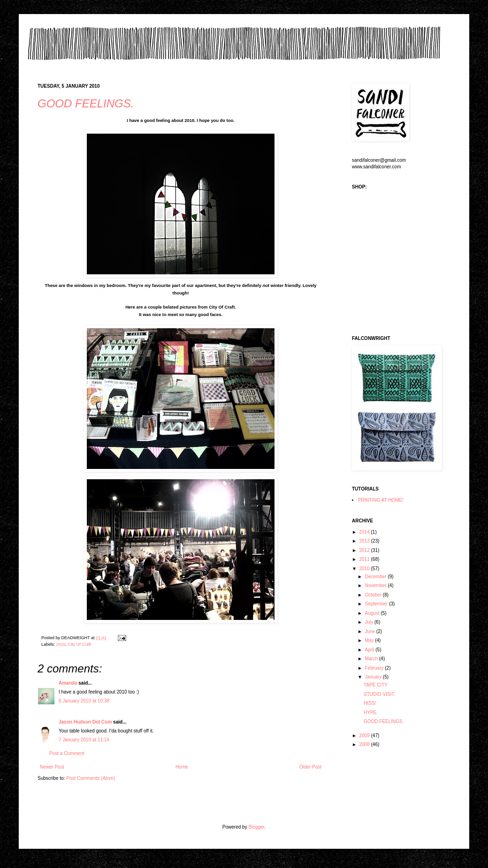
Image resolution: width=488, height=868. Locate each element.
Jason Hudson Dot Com (85, 722)
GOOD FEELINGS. (86, 103)
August (373, 613)
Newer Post (52, 767)
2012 (365, 550)
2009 (365, 736)
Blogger (256, 827)
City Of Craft (80, 644)
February (375, 668)
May (370, 640)
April (370, 650)
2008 (365, 744)
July (370, 622)
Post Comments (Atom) (91, 778)
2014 (365, 532)
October (374, 595)
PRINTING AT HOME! (381, 500)
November (376, 585)
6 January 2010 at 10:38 (84, 701)
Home (182, 767)
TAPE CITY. (376, 685)
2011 (365, 559)
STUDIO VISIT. (379, 694)
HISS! (370, 703)
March (372, 659)
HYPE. (371, 713)
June (370, 631)
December (376, 577)
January (374, 677)
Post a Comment (67, 753)
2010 (61, 644)
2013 (365, 541)
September (377, 604)
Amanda (68, 683)
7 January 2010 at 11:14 (84, 740)
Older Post (310, 767)
